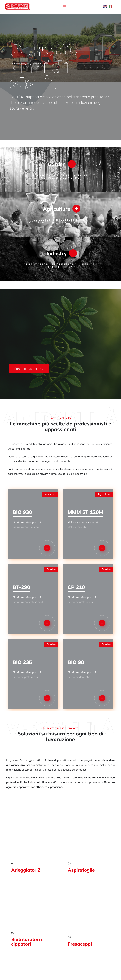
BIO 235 (22, 662)
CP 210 (76, 587)
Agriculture (57, 208)
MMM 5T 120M (85, 512)
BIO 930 (22, 512)
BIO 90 (76, 662)
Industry (57, 253)
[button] (65, 7)
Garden (57, 164)
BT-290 (21, 587)
